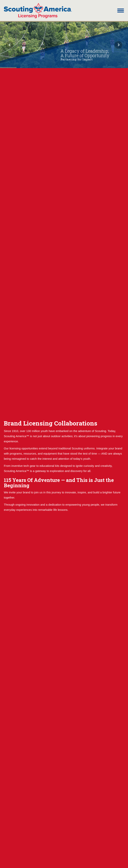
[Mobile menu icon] (121, 11)
